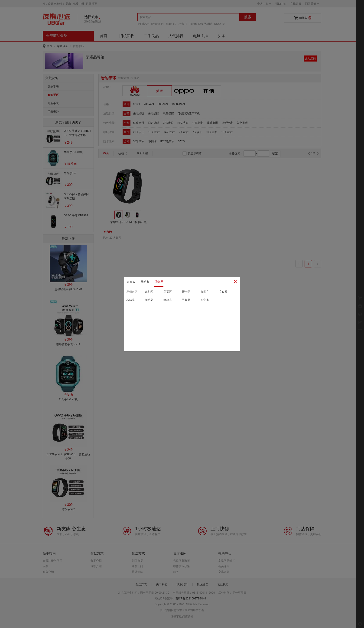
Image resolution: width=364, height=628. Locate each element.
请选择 (159, 282)
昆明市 (145, 282)
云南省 (131, 282)
